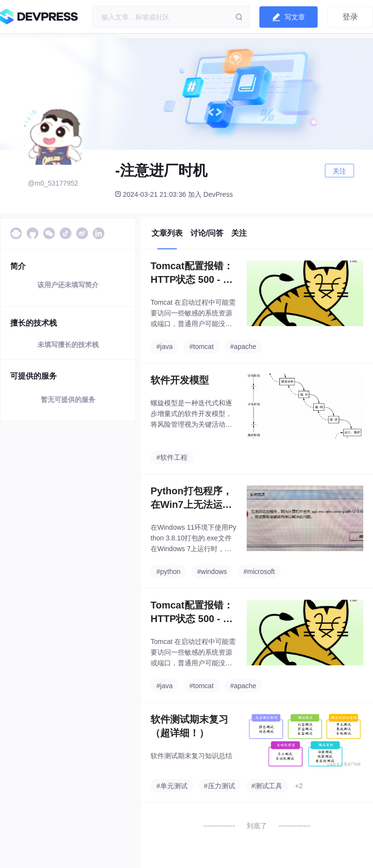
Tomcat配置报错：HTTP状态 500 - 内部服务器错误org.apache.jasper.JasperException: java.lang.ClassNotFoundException (194, 273)
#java (164, 347)
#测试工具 (267, 786)
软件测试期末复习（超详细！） (189, 726)
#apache (243, 347)
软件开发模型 (180, 380)
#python (169, 572)
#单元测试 (172, 786)
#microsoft (259, 572)
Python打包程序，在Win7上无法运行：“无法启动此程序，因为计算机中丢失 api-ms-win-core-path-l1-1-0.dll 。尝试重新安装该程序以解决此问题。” (192, 498)
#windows (212, 572)
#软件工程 (172, 457)
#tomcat (202, 347)
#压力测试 (220, 786)
